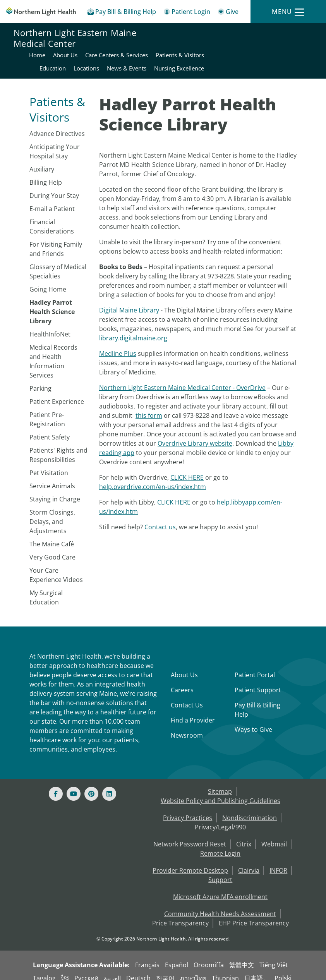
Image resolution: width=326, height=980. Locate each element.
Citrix (244, 836)
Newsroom (187, 727)
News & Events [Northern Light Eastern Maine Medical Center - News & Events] (235, 60)
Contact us (160, 519)
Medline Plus (118, 345)
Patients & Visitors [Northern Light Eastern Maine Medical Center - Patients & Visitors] (220, 47)
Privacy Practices (188, 810)
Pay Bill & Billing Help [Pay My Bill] (257, 702)
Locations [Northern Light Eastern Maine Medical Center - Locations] (299, 47)
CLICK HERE (187, 469)
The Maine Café (52, 536)
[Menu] (288, 12)
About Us (184, 667)
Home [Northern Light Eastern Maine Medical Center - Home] (201, 34)
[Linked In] (109, 786)
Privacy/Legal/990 (220, 819)
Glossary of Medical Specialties (58, 263)
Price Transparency (180, 915)
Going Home (48, 281)
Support (220, 872)
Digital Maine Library (129, 302)
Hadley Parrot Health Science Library (52, 304)
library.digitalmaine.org (133, 330)
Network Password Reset (190, 836)
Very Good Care (52, 549)
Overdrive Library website (195, 435)
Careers (182, 682)
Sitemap (220, 783)
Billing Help (46, 174)
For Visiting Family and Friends (56, 241)
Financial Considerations (52, 218)
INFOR (278, 862)
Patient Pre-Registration (47, 411)
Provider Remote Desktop (190, 862)
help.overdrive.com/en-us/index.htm (153, 479)
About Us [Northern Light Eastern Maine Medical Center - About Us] (229, 34)
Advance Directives (57, 125)
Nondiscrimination (250, 810)
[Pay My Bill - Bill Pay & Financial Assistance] (122, 13)
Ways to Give (253, 721)
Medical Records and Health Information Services (53, 353)
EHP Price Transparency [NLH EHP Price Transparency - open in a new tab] (254, 915)
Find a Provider (193, 712)
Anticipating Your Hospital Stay (55, 143)
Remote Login (220, 845)
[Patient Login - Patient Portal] (187, 13)
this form (149, 407)
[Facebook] (56, 786)
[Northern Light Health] (41, 12)
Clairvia (249, 862)
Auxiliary (42, 161)
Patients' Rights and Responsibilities (58, 447)
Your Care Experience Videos (56, 567)
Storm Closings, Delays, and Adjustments (52, 513)
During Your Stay (54, 187)
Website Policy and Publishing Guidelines (220, 793)
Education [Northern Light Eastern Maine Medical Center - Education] (266, 47)
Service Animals (52, 478)
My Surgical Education (46, 589)
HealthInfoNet (50, 326)
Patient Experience (57, 393)
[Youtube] (74, 786)
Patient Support (258, 682)
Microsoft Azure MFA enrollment (220, 889)
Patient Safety (50, 429)
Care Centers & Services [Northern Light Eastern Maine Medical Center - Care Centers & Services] (281, 34)
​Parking (40, 380)
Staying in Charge (55, 491)
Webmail (274, 836)
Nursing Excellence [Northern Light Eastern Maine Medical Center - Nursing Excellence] (287, 60)
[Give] (228, 13)
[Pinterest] (91, 786)
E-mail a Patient (52, 201)
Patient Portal (255, 667)
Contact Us (187, 697)
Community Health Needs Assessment (220, 906)
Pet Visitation (49, 465)
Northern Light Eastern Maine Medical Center (75, 47)
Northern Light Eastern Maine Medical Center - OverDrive (182, 379)
